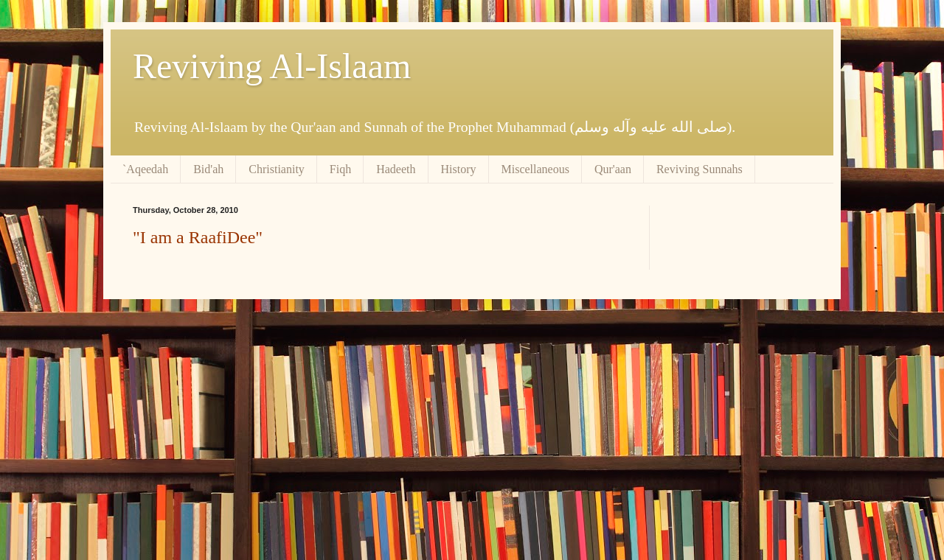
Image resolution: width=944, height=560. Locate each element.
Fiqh (340, 169)
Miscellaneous (535, 169)
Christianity (277, 169)
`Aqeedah (145, 169)
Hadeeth (396, 169)
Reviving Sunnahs (700, 169)
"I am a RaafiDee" (198, 237)
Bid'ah (208, 169)
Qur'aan (613, 169)
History (459, 169)
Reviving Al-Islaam (272, 66)
